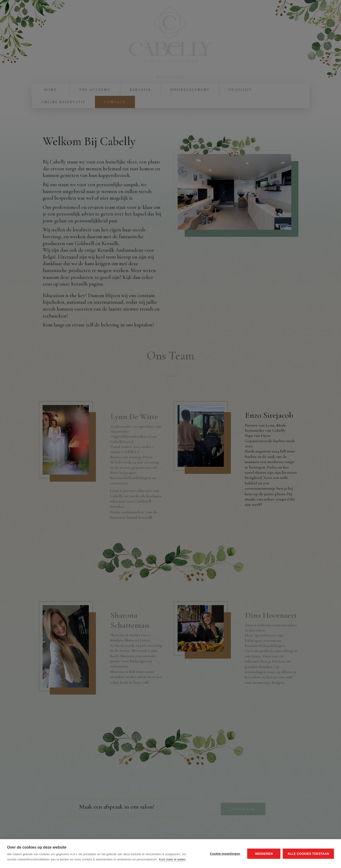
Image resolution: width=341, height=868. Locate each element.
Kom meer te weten (172, 859)
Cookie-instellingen (225, 854)
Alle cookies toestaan (308, 854)
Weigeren (264, 854)
